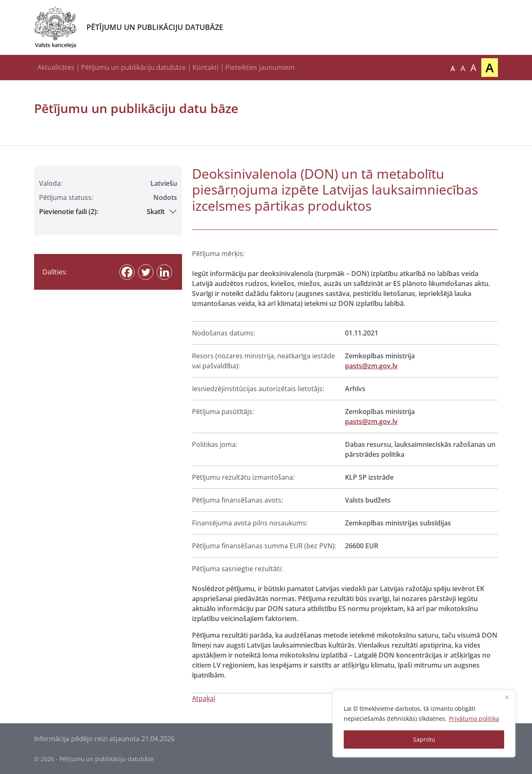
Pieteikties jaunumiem (260, 67)
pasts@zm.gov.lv (371, 366)
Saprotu (424, 739)
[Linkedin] (164, 272)
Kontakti (206, 67)
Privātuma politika (474, 719)
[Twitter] (146, 272)
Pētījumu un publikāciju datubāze (133, 67)
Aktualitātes (56, 67)
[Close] (507, 697)
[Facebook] (127, 272)
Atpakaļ (204, 698)
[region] (424, 724)
